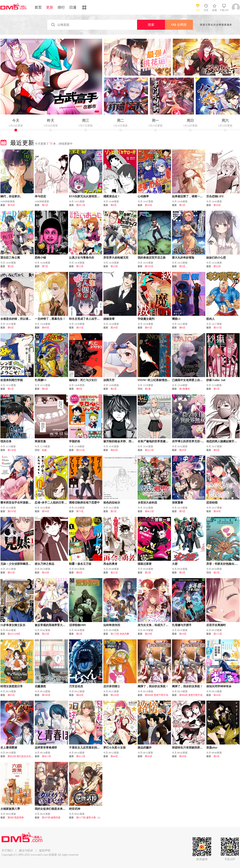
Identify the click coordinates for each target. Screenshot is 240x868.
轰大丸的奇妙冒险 (183, 258)
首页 (38, 7)
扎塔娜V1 (41, 380)
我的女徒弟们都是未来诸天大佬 (54, 809)
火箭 (175, 564)
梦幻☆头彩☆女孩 (115, 748)
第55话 (11, 573)
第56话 (148, 756)
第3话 (11, 266)
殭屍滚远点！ (112, 196)
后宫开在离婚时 (216, 625)
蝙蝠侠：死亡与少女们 (83, 380)
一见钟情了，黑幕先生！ (50, 319)
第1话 (45, 205)
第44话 (114, 756)
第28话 (183, 450)
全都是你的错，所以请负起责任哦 (21, 319)
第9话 (79, 389)
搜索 (151, 25)
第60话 (45, 328)
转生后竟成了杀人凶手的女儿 (87, 319)
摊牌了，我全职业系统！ (153, 686)
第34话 (148, 205)
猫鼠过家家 (145, 564)
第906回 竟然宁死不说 (157, 695)
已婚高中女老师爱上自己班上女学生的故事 (199, 380)
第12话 (80, 266)
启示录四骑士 (112, 686)
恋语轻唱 (212, 503)
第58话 (183, 756)
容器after (212, 748)
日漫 (73, 7)
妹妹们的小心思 (216, 258)
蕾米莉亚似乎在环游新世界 (17, 503)
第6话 (11, 328)
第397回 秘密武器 (51, 818)
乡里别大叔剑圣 (147, 503)
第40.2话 (149, 511)
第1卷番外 (185, 389)
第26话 (217, 695)
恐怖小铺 (40, 258)
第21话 (114, 573)
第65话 (11, 695)
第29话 (148, 634)
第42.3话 (81, 756)
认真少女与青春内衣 (82, 258)
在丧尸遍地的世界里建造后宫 (156, 441)
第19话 (183, 634)
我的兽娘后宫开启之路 (152, 258)
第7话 (45, 266)
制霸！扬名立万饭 (80, 564)
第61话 (148, 328)
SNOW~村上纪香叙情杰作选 (155, 380)
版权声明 (45, 851)
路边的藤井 (145, 748)
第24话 (114, 328)
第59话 (217, 511)
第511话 (218, 328)
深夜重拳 (178, 503)
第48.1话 (46, 756)
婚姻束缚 (109, 319)
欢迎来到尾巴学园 (12, 380)
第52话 (217, 266)
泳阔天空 (109, 380)
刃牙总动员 (76, 686)
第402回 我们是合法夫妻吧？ (23, 756)
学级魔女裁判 (146, 319)
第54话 (45, 511)
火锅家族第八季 (10, 809)
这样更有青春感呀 (46, 748)
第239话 (115, 695)
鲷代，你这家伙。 (12, 196)
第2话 (114, 389)
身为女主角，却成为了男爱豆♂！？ (160, 625)
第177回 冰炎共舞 (120, 634)
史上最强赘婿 (9, 748)
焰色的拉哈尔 (112, 503)
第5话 (182, 511)
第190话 (46, 695)
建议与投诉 (26, 851)
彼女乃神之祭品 (44, 564)
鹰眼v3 (176, 319)
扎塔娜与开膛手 (182, 625)
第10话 (45, 573)
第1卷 (148, 389)
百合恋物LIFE (215, 196)
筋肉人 (210, 319)
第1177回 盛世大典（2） (89, 818)
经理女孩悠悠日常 (12, 686)
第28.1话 (81, 205)
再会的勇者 (110, 564)
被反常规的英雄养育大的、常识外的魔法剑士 (63, 625)
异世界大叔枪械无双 (116, 258)
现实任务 (6, 441)
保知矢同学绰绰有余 (219, 686)
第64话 (80, 695)
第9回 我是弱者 (16, 818)
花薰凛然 (40, 686)
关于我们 (7, 851)
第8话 (79, 573)
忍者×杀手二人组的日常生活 (52, 503)
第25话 (45, 634)
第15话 (80, 328)
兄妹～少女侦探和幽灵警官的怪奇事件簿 (26, 564)
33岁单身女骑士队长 (13, 625)
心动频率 (143, 196)
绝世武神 (75, 809)
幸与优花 (40, 196)
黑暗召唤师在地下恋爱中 (84, 503)
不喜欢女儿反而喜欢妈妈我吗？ (89, 748)
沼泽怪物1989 (77, 625)
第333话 (12, 511)
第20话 (217, 205)
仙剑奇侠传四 (112, 625)
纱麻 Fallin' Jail (216, 380)
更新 (50, 7)
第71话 (80, 511)
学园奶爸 (75, 441)
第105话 (149, 266)
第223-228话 (14, 634)
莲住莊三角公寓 (10, 258)
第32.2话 (149, 450)
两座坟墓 (40, 441)
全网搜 (179, 25)
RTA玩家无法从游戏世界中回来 (89, 196)
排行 (61, 7)
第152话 (80, 450)
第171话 (218, 634)
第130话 (12, 450)
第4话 (114, 205)
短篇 (44, 450)
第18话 (11, 205)
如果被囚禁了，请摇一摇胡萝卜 (192, 196)
